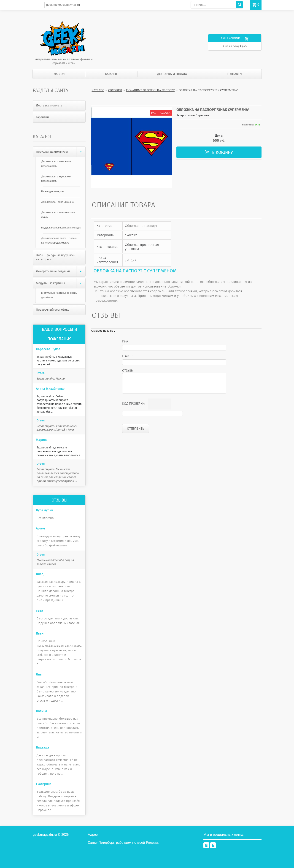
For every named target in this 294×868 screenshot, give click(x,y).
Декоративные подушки (61, 271)
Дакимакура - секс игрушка (57, 202)
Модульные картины (61, 283)
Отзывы (59, 500)
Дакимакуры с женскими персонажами (56, 164)
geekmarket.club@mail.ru (63, 5)
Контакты (234, 74)
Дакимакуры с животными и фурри (58, 215)
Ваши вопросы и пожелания (59, 334)
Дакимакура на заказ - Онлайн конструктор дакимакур (59, 240)
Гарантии (42, 117)
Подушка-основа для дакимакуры (61, 228)
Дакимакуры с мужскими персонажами (56, 179)
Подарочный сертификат (53, 310)
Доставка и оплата (172, 74)
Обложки (115, 90)
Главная (59, 74)
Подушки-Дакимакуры (61, 152)
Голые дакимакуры (53, 191)
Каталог (111, 74)
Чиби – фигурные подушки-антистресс (55, 257)
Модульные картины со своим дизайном (59, 295)
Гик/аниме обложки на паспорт (150, 90)
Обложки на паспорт (141, 226)
